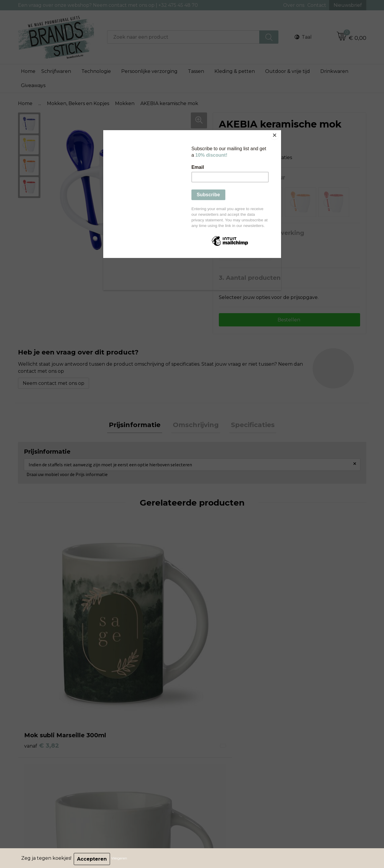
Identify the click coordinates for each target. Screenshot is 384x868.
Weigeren (121, 859)
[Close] (280, 132)
